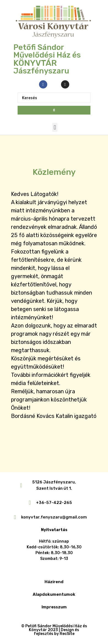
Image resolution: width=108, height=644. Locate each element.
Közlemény (54, 172)
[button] (55, 127)
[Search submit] (54, 110)
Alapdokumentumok (54, 594)
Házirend (54, 582)
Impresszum (54, 607)
